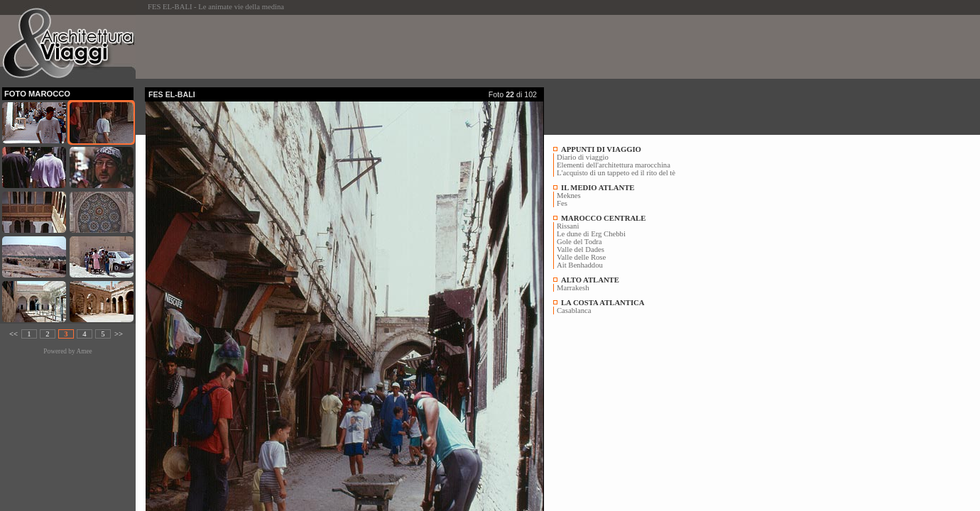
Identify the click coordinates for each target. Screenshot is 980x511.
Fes (562, 203)
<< (13, 334)
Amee (84, 351)
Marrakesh (573, 288)
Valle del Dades (581, 249)
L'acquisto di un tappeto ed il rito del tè (616, 173)
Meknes (569, 196)
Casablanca (574, 311)
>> (119, 334)
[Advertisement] (403, 47)
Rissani (568, 226)
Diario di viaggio (583, 157)
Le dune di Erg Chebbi (591, 234)
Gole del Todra (579, 242)
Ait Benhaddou (580, 265)
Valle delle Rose (581, 257)
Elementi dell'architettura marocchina (614, 165)
